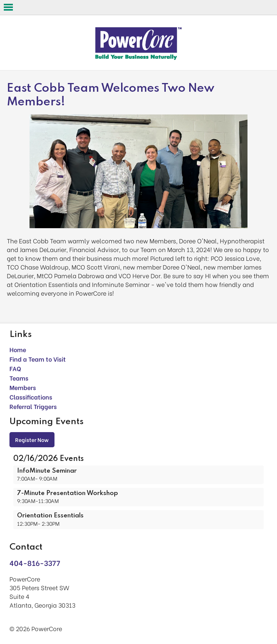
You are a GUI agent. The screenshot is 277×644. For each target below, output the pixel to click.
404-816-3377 (35, 563)
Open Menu (8, 7)
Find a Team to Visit (38, 359)
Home (18, 349)
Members (23, 387)
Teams (19, 378)
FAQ (15, 368)
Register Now (32, 440)
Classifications (31, 397)
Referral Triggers (33, 406)
